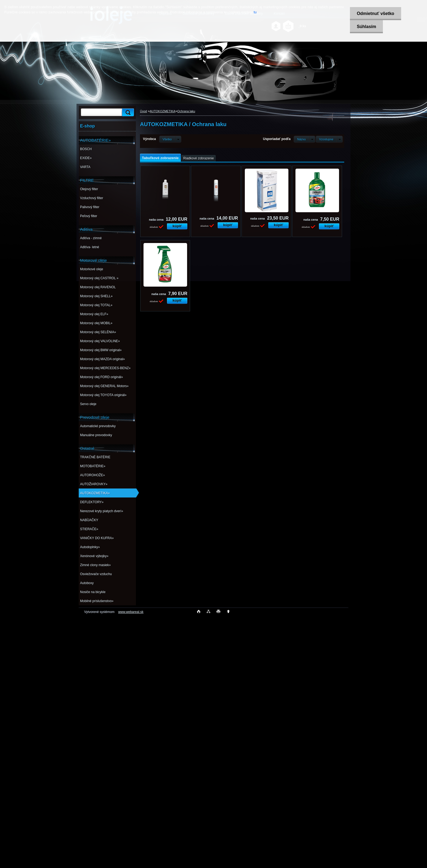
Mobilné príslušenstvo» (97, 601)
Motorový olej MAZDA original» (103, 359)
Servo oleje (88, 404)
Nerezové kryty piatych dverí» (102, 511)
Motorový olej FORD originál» (101, 377)
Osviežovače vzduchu (96, 574)
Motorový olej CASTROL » (99, 278)
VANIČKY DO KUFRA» (97, 538)
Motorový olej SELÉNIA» (98, 332)
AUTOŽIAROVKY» (94, 484)
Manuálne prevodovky (96, 435)
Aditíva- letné (90, 247)
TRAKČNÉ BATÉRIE (95, 457)
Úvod (144, 111)
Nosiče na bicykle (93, 592)
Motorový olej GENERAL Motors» (104, 386)
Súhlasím (366, 27)
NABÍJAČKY (89, 520)
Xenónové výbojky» (94, 556)
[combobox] (304, 139)
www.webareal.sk (131, 612)
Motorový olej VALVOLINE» (100, 341)
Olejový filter (89, 189)
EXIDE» (86, 158)
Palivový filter (90, 207)
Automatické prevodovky (98, 426)
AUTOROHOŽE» (92, 475)
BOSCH (86, 149)
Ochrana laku (186, 111)
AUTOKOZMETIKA (163, 111)
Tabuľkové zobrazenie (160, 158)
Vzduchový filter (92, 198)
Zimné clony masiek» (95, 565)
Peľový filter (89, 216)
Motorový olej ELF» (94, 314)
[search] (127, 112)
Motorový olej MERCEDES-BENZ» (105, 368)
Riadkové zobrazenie (199, 158)
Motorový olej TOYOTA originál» (103, 395)
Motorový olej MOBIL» (96, 323)
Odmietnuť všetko (375, 13)
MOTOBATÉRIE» (93, 466)
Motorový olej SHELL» (96, 296)
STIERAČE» (89, 529)
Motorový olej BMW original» (101, 350)
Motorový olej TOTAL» (96, 305)
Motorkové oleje (92, 269)
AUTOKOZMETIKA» (95, 493)
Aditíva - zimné (91, 238)
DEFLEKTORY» (92, 502)
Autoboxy (87, 583)
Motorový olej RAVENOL (98, 287)
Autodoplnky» (90, 547)
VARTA (85, 167)
